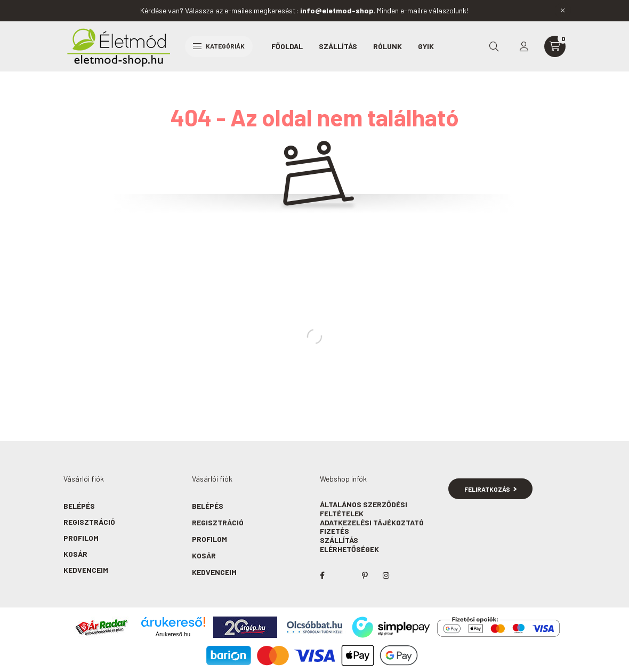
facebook (322, 575)
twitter (343, 575)
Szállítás (338, 46)
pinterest (365, 575)
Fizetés (334, 531)
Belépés (79, 506)
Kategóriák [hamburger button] (219, 46)
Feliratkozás (491, 489)
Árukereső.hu (173, 634)
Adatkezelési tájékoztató (372, 522)
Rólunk (388, 46)
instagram (386, 575)
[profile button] (524, 46)
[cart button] (555, 46)
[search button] (494, 46)
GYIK (426, 46)
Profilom (81, 538)
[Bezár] (563, 11)
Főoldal (287, 46)
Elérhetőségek (349, 549)
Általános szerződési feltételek (364, 509)
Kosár (75, 554)
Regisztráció (89, 522)
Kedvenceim (86, 570)
